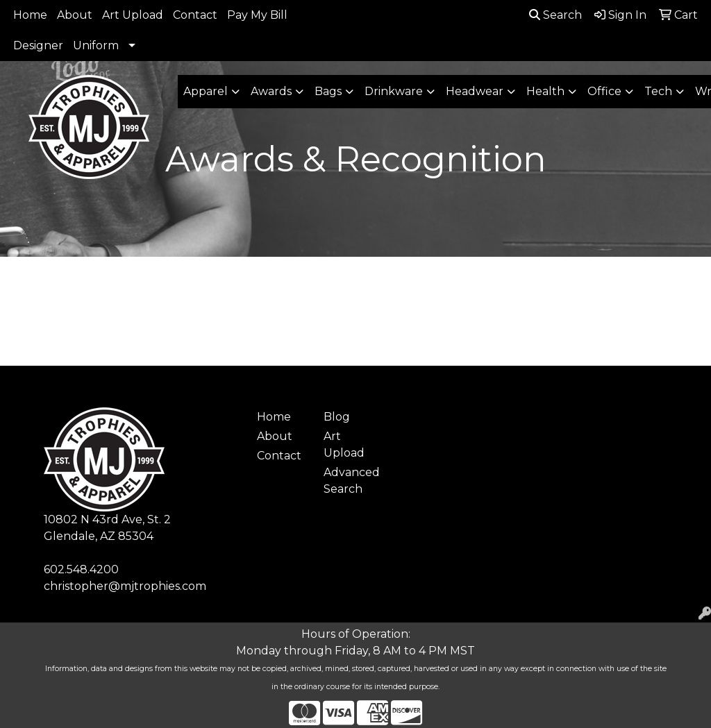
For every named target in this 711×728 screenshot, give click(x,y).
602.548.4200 (81, 569)
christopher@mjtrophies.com (125, 586)
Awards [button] (271, 91)
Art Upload (133, 15)
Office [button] (604, 91)
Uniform (96, 45)
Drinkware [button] (394, 91)
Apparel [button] (206, 91)
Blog (337, 417)
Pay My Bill (257, 15)
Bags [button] (328, 91)
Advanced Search (349, 481)
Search (555, 15)
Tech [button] (658, 91)
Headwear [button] (475, 91)
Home (30, 15)
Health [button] (545, 91)
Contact (195, 15)
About (75, 15)
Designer (38, 45)
